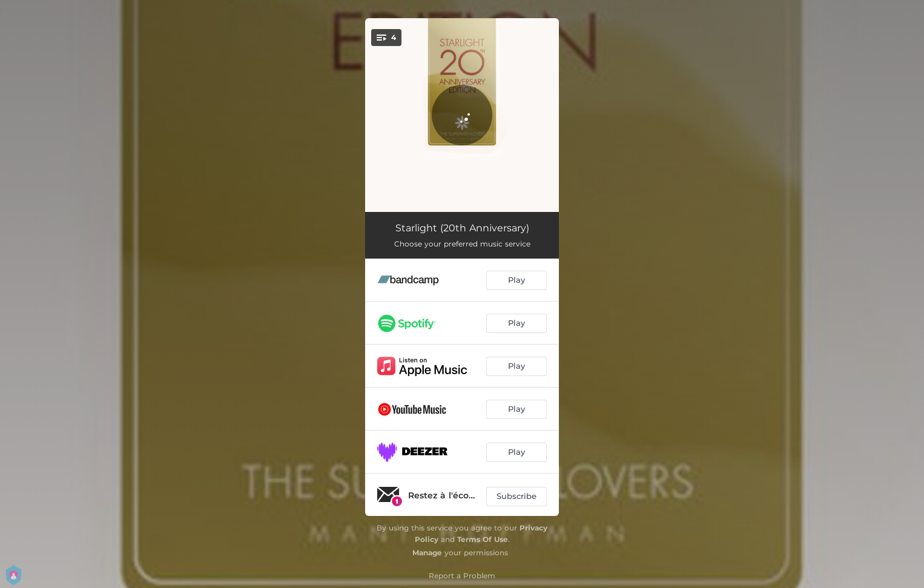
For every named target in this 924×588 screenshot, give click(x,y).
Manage (427, 553)
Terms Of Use (483, 539)
